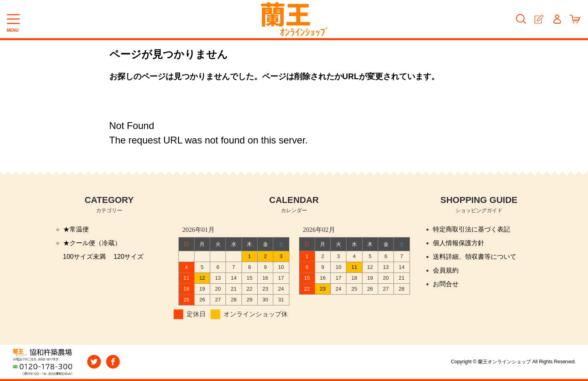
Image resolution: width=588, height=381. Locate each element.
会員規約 (446, 270)
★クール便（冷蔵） (92, 243)
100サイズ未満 (85, 257)
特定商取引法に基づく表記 (471, 229)
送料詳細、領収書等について (475, 257)
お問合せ (446, 284)
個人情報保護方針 (459, 243)
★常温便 (76, 229)
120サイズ (129, 257)
